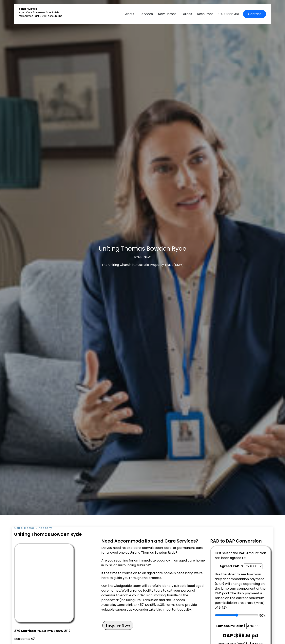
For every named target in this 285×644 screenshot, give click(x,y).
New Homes (167, 14)
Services (146, 14)
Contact (255, 14)
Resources (205, 14)
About (130, 14)
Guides (187, 14)
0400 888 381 (229, 14)
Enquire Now (118, 625)
